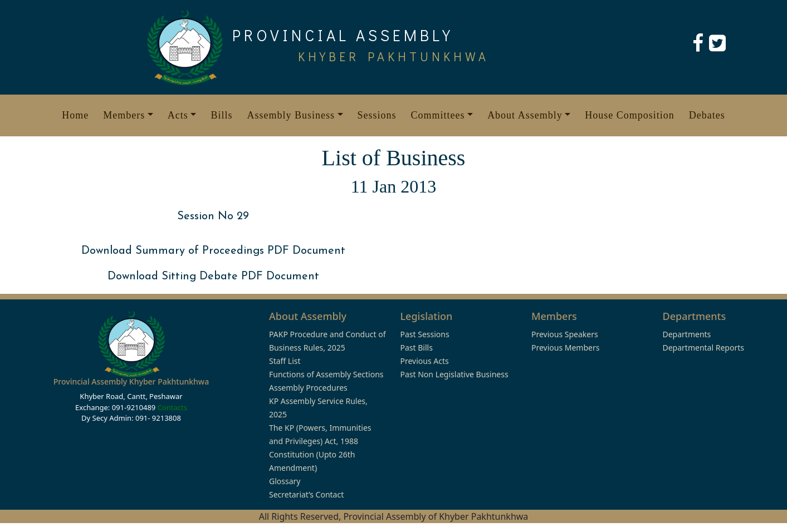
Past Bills (417, 348)
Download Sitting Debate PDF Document (213, 277)
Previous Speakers (565, 334)
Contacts (172, 407)
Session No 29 (213, 216)
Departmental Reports (703, 348)
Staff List (285, 361)
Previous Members (565, 348)
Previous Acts (425, 361)
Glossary (285, 481)
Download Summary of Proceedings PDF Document (213, 251)
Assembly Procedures (308, 388)
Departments (687, 334)
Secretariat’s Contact (306, 494)
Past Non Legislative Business (454, 374)
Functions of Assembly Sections (326, 374)
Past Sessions (425, 334)
